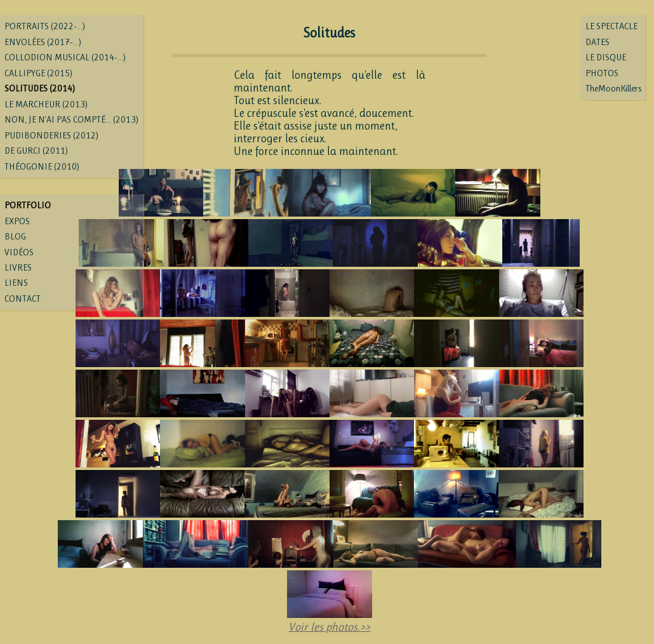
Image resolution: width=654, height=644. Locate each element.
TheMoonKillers (613, 88)
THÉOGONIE (42, 166)
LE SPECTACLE (611, 26)
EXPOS (17, 221)
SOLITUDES (40, 88)
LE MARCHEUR (46, 104)
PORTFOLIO (28, 205)
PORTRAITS (45, 26)
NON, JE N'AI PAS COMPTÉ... (71, 119)
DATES (597, 42)
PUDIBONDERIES (51, 135)
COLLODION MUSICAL (65, 57)
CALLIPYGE (38, 73)
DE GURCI (36, 151)
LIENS (16, 283)
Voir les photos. (324, 627)
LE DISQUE (606, 57)
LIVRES (18, 267)
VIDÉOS (19, 252)
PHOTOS (602, 73)
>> (365, 627)
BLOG (15, 236)
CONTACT (23, 299)
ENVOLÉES (43, 42)
